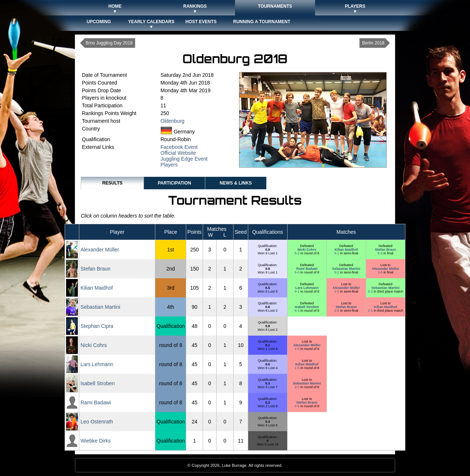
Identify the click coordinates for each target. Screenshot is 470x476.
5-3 (381, 253)
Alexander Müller (100, 250)
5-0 (297, 272)
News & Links (236, 183)
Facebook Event (179, 147)
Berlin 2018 (373, 43)
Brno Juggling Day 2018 (109, 43)
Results (112, 183)
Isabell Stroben (307, 307)
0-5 (297, 406)
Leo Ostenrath (97, 422)
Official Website (178, 153)
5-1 (337, 253)
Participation (175, 183)
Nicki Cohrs (307, 250)
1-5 (337, 291)
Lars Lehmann (307, 288)
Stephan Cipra (97, 326)
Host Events (201, 22)
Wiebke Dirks (95, 441)
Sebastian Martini (346, 269)
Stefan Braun (385, 250)
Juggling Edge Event (184, 159)
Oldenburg (172, 121)
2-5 (337, 311)
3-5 (381, 272)
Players (169, 165)
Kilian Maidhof (346, 250)
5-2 (297, 253)
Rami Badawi (307, 269)
